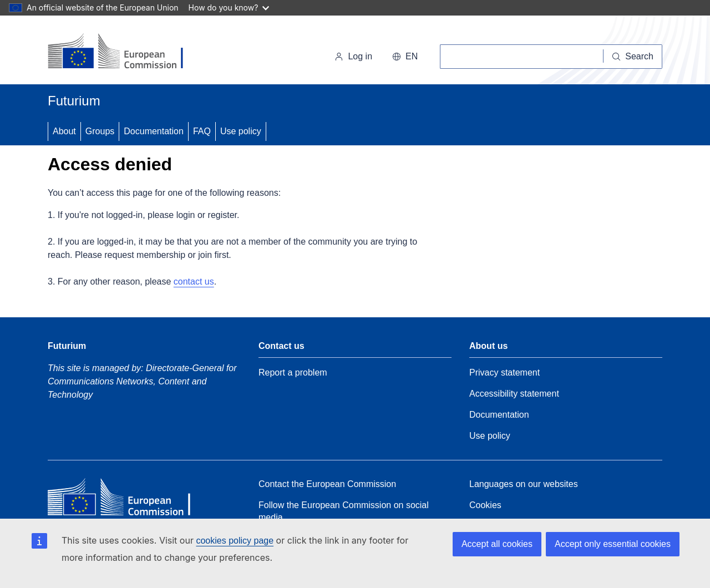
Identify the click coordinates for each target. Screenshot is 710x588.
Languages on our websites (524, 484)
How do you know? (229, 7)
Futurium (74, 101)
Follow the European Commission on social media (344, 511)
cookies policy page (235, 541)
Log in (353, 56)
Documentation (154, 131)
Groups (100, 131)
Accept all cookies (497, 544)
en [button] (405, 56)
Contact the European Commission (327, 484)
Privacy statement (504, 372)
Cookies (485, 505)
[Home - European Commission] (124, 52)
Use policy (241, 131)
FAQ (202, 131)
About (64, 131)
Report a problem (293, 372)
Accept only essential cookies (613, 544)
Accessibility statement (514, 394)
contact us (194, 282)
